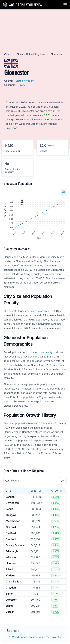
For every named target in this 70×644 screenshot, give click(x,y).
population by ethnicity (39, 353)
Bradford (11, 540)
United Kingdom (25, 81)
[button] (65, 5)
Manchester (13, 522)
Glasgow (11, 516)
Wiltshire (11, 558)
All (64, 192)
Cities (8, 54)
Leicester (11, 600)
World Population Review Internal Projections (38, 638)
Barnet (10, 594)
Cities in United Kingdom (31, 54)
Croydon (11, 588)
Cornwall (11, 528)
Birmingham (13, 503)
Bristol (9, 570)
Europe (22, 85)
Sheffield (11, 534)
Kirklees (10, 576)
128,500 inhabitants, (31, 266)
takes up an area (39, 312)
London (10, 497)
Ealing (9, 606)
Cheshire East (14, 582)
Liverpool (11, 564)
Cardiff (10, 612)
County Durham (15, 546)
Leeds (9, 509)
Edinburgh (12, 552)
